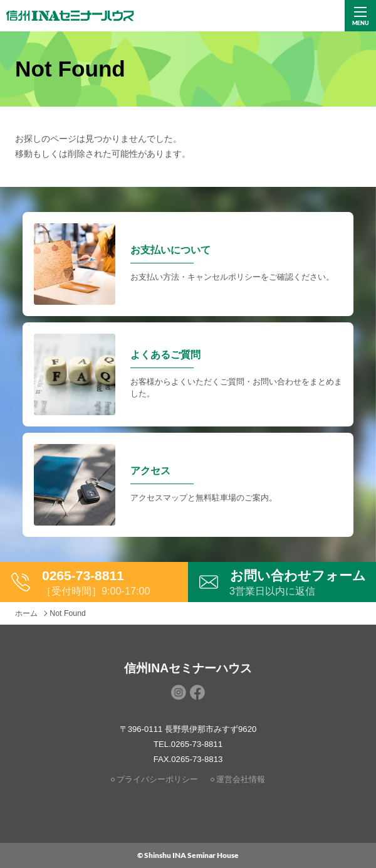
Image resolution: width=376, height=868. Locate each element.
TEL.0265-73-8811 (188, 744)
